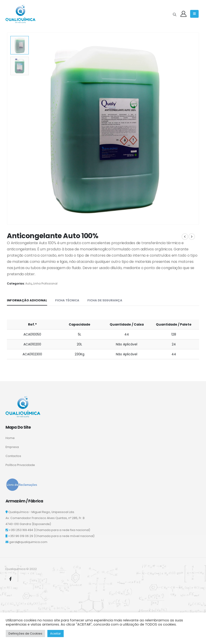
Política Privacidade (20, 465)
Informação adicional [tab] (27, 300)
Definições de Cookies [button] (25, 634)
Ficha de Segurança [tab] (105, 300)
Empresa (12, 447)
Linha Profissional (45, 283)
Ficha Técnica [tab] (67, 300)
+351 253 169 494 (21, 530)
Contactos (13, 456)
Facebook (10, 579)
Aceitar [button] (56, 634)
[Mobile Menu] (194, 14)
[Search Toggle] (175, 15)
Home (10, 438)
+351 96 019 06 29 (21, 536)
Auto (29, 283)
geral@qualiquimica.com (28, 542)
